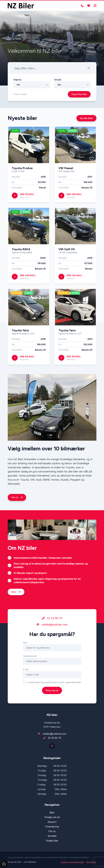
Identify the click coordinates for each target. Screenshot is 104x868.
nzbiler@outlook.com (52, 629)
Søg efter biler (79, 94)
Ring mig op (52, 695)
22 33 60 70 (52, 622)
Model (58, 80)
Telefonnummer (30, 660)
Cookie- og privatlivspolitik (72, 862)
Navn (25, 647)
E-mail (26, 674)
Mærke (18, 80)
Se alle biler (86, 123)
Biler (16, 596)
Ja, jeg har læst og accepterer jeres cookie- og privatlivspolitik (54, 687)
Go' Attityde (91, 862)
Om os (17, 502)
